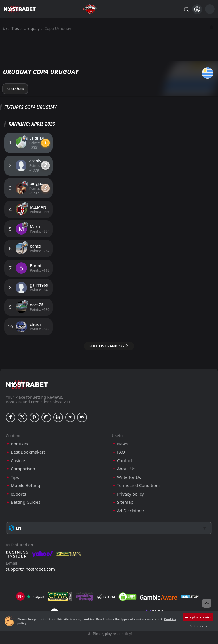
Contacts (126, 451)
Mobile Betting (25, 476)
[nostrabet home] (27, 375)
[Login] (197, 9)
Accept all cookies (198, 617)
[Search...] (186, 9)
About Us (126, 459)
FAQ (121, 443)
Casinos (18, 451)
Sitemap (125, 493)
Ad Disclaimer (131, 501)
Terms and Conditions (139, 476)
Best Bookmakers (28, 443)
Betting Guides (26, 493)
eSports (18, 485)
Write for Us (129, 468)
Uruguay (32, 28)
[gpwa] (60, 587)
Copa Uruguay (58, 28)
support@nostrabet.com (30, 560)
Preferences (198, 626)
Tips (15, 28)
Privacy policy (130, 485)
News (122, 434)
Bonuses (19, 434)
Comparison (23, 459)
